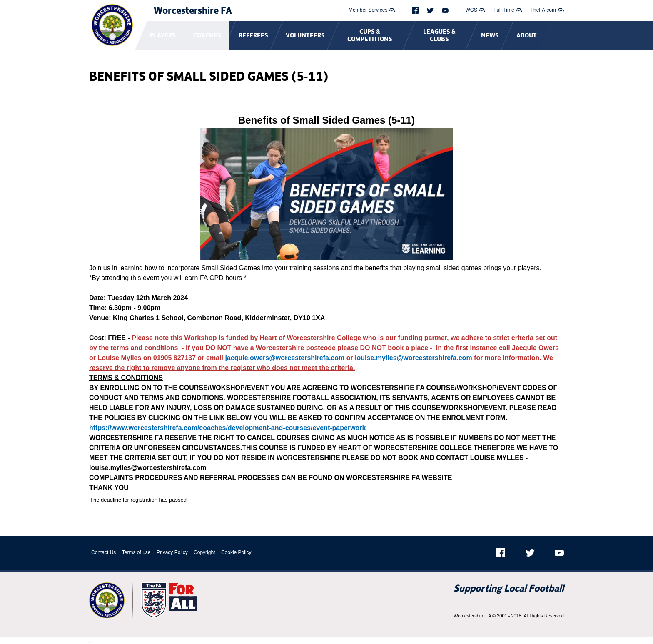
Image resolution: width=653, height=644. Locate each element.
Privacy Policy (172, 552)
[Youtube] (445, 11)
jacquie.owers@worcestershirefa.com (285, 358)
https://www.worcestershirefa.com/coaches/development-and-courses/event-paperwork (227, 428)
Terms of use (136, 552)
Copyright (204, 552)
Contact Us (103, 552)
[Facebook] (415, 10)
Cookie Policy (236, 552)
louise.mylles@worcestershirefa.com (414, 358)
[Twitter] (430, 11)
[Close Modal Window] (90, 642)
